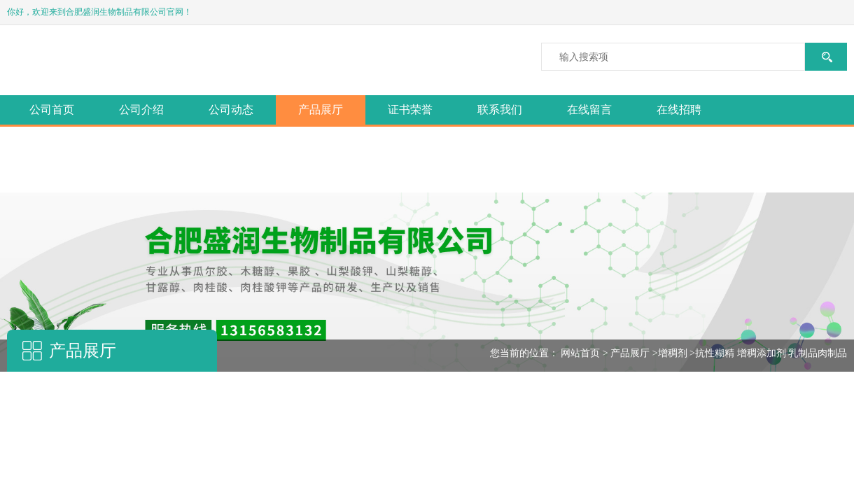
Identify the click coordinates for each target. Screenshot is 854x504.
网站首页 (580, 353)
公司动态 (231, 110)
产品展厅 (321, 110)
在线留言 (589, 110)
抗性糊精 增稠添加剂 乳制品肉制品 (771, 353)
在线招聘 (679, 110)
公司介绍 (141, 110)
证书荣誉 (410, 110)
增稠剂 (673, 353)
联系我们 (500, 110)
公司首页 (52, 110)
